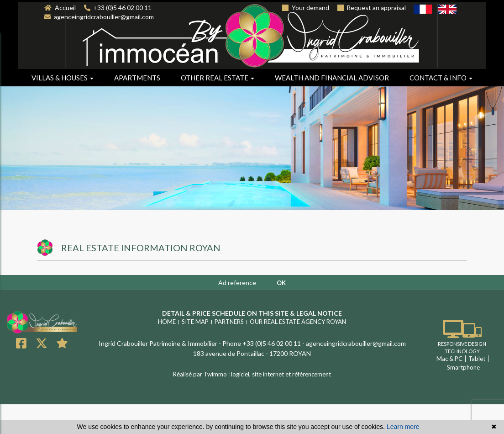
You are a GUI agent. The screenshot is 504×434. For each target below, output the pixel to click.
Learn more (403, 427)
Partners (229, 322)
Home (167, 322)
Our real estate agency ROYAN (298, 322)
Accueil (60, 8)
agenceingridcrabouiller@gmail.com (99, 17)
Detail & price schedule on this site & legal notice (252, 313)
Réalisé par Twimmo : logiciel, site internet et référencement (252, 374)
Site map (195, 322)
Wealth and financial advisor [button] (332, 78)
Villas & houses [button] (63, 78)
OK (281, 283)
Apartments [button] (137, 78)
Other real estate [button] (218, 78)
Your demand (306, 8)
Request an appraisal (372, 8)
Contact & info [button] (441, 78)
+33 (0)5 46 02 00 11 (118, 8)
